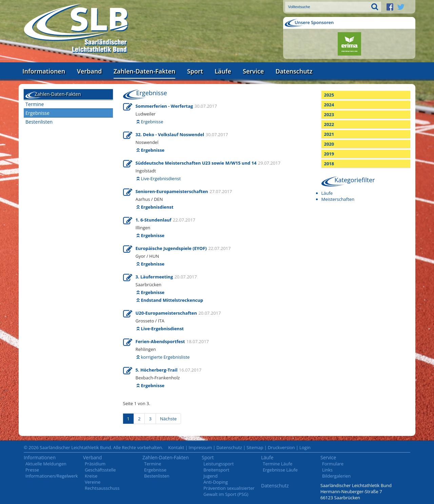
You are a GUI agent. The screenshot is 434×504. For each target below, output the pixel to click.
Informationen (44, 71)
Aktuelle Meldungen (46, 464)
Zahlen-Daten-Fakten (144, 71)
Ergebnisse (37, 113)
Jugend (211, 476)
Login (305, 447)
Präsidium (95, 464)
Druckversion (281, 447)
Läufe (223, 71)
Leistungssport (219, 464)
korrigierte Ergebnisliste (165, 357)
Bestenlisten (39, 122)
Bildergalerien (336, 476)
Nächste (168, 419)
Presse (32, 470)
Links (327, 470)
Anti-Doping (216, 482)
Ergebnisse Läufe (280, 470)
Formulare (333, 464)
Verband (90, 71)
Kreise (91, 476)
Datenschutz (294, 71)
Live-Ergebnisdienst (161, 178)
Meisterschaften (338, 199)
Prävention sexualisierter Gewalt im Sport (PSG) (229, 491)
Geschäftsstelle (100, 470)
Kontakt (176, 447)
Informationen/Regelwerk (52, 476)
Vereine (93, 482)
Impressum (200, 447)
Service (253, 71)
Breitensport (216, 470)
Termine (35, 104)
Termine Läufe (278, 464)
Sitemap (255, 447)
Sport (195, 71)
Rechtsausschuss (102, 488)
